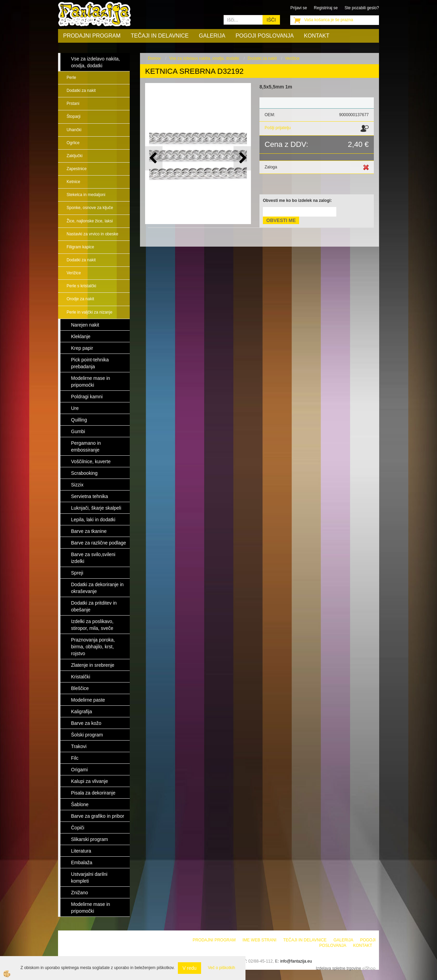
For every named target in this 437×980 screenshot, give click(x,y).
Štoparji (74, 116)
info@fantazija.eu (296, 961)
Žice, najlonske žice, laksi (90, 221)
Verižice (74, 273)
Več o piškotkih (222, 968)
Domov (154, 58)
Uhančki (74, 130)
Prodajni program (92, 36)
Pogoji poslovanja (265, 36)
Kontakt (316, 36)
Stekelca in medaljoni (86, 195)
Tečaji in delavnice (160, 36)
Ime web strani (259, 940)
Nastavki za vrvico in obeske (92, 234)
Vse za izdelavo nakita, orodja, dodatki (204, 58)
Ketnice (73, 182)
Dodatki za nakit (81, 91)
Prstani (73, 103)
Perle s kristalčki (81, 286)
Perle (71, 78)
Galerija (212, 36)
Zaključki (75, 156)
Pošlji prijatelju (278, 128)
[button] (242, 158)
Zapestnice (77, 169)
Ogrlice (73, 143)
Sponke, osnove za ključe (90, 208)
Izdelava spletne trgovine (339, 968)
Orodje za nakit (80, 299)
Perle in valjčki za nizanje (89, 312)
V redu (189, 968)
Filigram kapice (80, 247)
